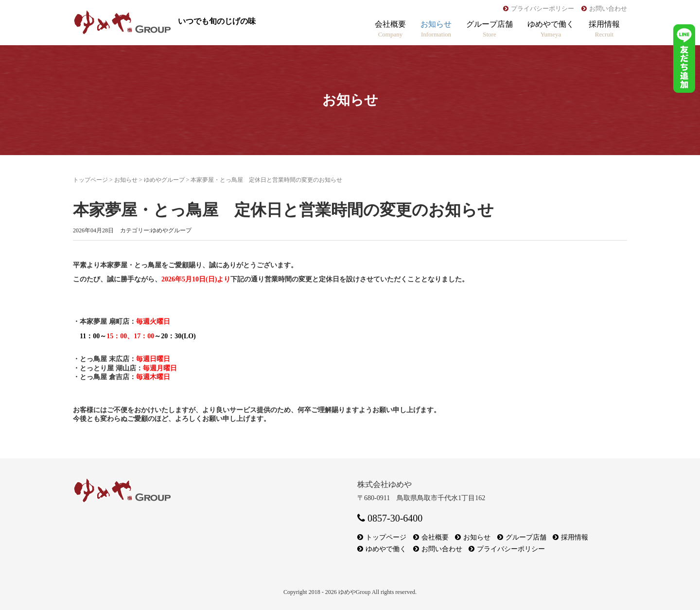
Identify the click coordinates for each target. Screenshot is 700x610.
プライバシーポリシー (542, 9)
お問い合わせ (608, 9)
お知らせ (436, 29)
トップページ (90, 180)
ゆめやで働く (551, 29)
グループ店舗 (490, 29)
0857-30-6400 (390, 518)
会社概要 (390, 29)
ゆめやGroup (355, 592)
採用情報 (604, 29)
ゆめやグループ (164, 180)
